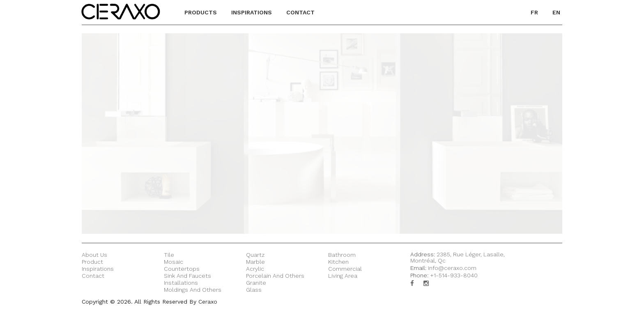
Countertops (182, 269)
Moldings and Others (193, 290)
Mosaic (174, 262)
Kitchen (338, 262)
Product (92, 262)
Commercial (345, 269)
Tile (169, 255)
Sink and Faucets (187, 276)
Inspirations (98, 269)
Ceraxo (208, 302)
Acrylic (255, 269)
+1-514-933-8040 (454, 275)
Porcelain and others (275, 276)
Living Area (343, 276)
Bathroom (342, 255)
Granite (256, 283)
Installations (181, 283)
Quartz (255, 255)
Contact (93, 276)
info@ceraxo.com (452, 268)
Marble (255, 262)
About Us (94, 255)
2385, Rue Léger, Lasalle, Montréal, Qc (458, 257)
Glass (254, 290)
